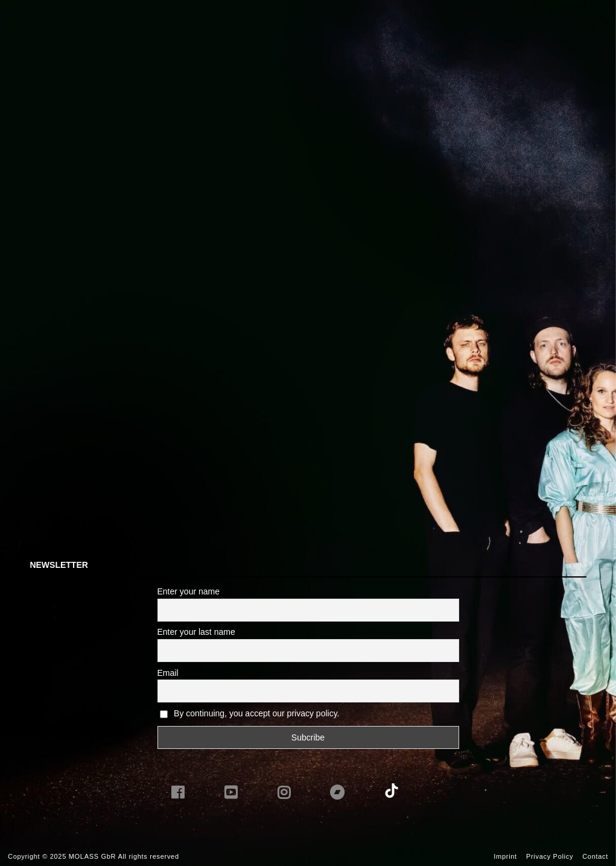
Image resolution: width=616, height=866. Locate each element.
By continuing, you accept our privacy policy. (256, 713)
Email (168, 673)
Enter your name (189, 591)
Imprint (505, 856)
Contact (595, 856)
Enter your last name (196, 632)
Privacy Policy (550, 856)
